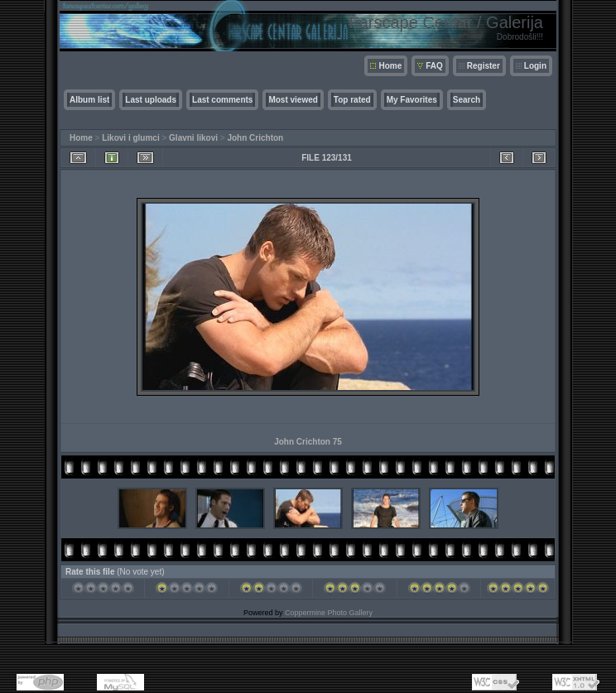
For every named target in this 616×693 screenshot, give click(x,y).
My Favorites (412, 100)
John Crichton (255, 138)
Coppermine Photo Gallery (329, 613)
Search (467, 100)
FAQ (434, 66)
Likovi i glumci (130, 138)
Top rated (352, 100)
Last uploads (151, 100)
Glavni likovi (193, 138)
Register (484, 66)
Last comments (222, 100)
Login (535, 66)
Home (390, 66)
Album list (89, 100)
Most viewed (293, 100)
